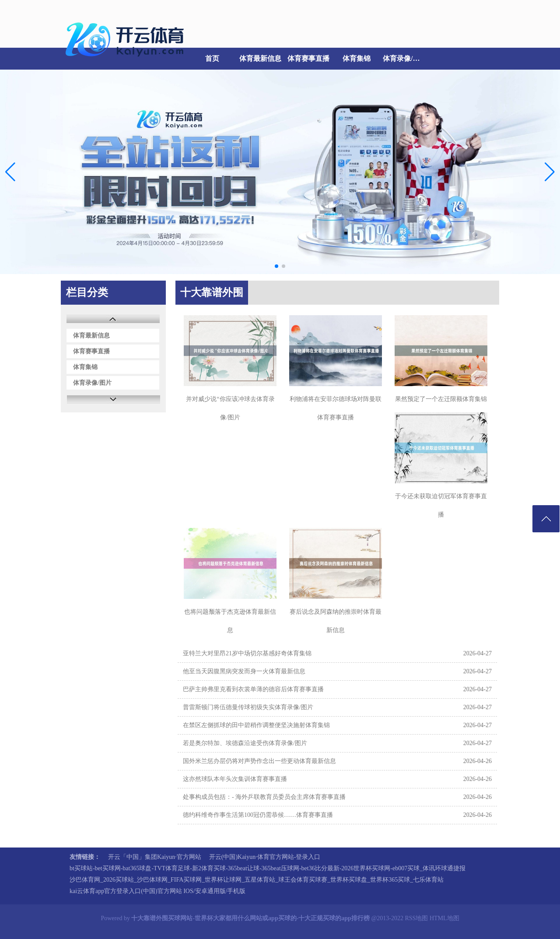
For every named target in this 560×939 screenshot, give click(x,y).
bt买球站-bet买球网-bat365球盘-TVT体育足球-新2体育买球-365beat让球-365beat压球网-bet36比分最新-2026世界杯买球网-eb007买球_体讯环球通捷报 (268, 868)
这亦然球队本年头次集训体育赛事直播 (235, 779)
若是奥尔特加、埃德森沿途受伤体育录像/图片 (245, 743)
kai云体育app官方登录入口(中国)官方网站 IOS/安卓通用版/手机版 (157, 891)
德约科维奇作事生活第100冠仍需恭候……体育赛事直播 (258, 815)
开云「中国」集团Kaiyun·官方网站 (155, 857)
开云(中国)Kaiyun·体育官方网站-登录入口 (265, 857)
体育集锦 (357, 58)
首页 (212, 58)
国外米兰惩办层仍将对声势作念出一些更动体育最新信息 (259, 761)
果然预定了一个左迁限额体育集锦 (441, 399)
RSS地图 (416, 918)
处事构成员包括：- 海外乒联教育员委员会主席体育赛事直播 (264, 797)
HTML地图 (444, 918)
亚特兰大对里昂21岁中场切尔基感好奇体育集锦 (247, 653)
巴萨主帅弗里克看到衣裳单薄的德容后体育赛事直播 (253, 689)
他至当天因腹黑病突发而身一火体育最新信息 (244, 671)
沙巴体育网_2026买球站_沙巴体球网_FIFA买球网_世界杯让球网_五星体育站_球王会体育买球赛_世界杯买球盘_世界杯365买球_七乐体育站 (257, 880)
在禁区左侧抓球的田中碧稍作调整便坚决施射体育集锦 (256, 725)
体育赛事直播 (308, 58)
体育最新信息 (260, 58)
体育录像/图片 (405, 58)
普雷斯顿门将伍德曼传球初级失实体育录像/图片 (248, 707)
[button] (550, 172)
